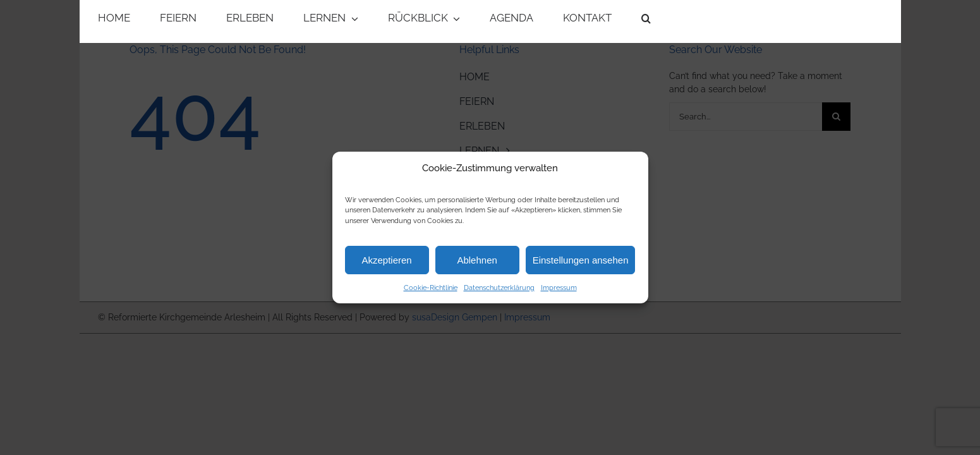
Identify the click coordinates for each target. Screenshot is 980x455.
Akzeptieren (386, 260)
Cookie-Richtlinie (431, 288)
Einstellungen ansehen (581, 260)
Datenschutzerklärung (499, 288)
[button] (646, 21)
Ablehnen (477, 260)
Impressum (559, 288)
